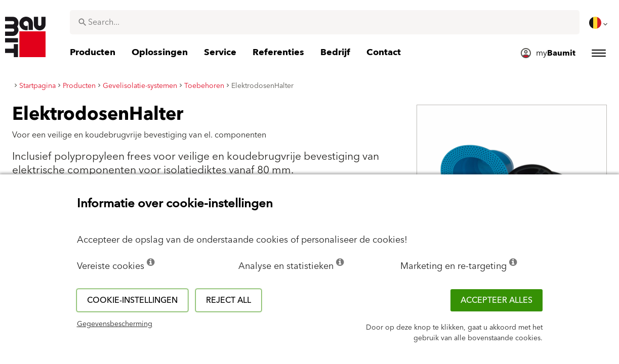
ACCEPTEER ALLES (497, 300)
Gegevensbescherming (115, 324)
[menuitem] (599, 23)
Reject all (229, 300)
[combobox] (325, 22)
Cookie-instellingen (132, 300)
